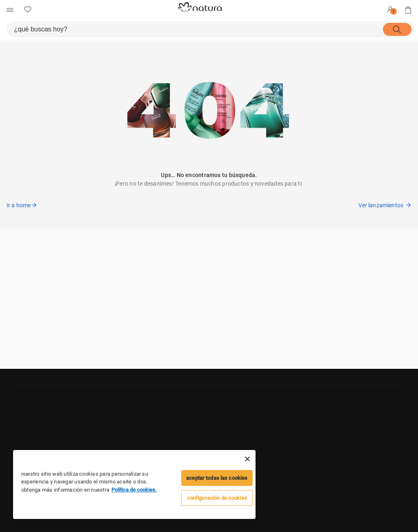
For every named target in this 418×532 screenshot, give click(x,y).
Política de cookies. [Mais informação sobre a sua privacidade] (134, 490)
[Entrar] (390, 10)
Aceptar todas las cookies (217, 478)
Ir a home (22, 205)
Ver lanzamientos (385, 205)
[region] (134, 484)
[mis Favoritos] (28, 10)
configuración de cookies (217, 498)
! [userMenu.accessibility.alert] (393, 11)
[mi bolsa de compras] (408, 10)
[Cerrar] (247, 459)
